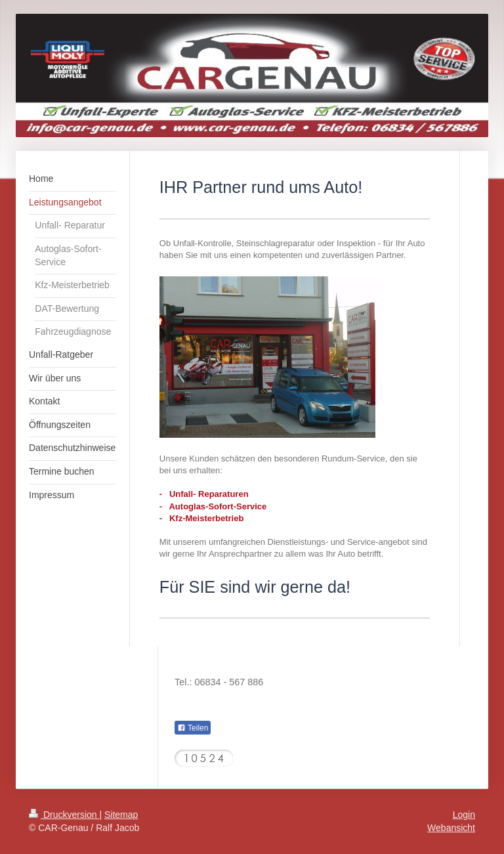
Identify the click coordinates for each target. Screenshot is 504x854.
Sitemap (121, 815)
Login (464, 815)
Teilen (193, 728)
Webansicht (451, 828)
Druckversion (64, 815)
